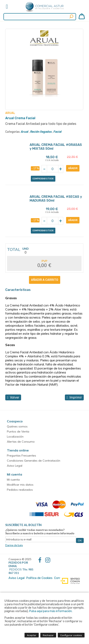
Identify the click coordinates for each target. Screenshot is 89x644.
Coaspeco (15, 421)
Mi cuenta (14, 474)
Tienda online (18, 450)
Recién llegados (41, 132)
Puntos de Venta (18, 431)
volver (13, 397)
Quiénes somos (17, 426)
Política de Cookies (39, 578)
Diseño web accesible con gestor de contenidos (69, 581)
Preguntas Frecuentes (21, 456)
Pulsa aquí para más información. (51, 611)
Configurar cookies (71, 635)
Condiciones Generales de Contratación (34, 461)
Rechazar (48, 635)
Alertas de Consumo (21, 442)
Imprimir (74, 397)
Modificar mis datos (20, 485)
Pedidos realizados (20, 490)
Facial (58, 132)
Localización (15, 437)
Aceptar (32, 635)
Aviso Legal (15, 466)
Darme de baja (14, 545)
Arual (25, 132)
